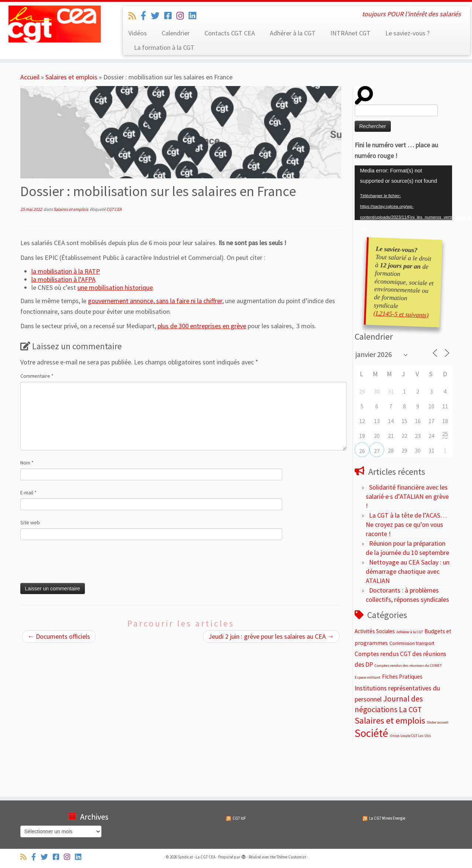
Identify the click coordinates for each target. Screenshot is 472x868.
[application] (403, 193)
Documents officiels (59, 636)
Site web (30, 522)
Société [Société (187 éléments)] (371, 733)
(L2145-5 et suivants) (401, 314)
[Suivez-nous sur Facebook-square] (170, 16)
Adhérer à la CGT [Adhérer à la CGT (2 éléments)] (410, 632)
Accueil (30, 77)
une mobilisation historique (115, 287)
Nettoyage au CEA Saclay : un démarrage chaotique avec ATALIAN (408, 571)
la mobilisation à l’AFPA (63, 279)
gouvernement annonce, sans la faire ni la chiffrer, (156, 301)
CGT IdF (239, 818)
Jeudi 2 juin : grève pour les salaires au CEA (271, 636)
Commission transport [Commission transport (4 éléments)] (412, 643)
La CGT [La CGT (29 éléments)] (410, 709)
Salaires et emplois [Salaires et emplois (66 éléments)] (390, 721)
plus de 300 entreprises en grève (202, 326)
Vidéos (138, 33)
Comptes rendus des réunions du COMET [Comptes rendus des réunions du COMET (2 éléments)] (408, 665)
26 (362, 451)
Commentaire (37, 376)
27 (377, 451)
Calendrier (176, 33)
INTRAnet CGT (350, 33)
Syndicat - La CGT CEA (197, 857)
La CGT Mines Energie (387, 818)
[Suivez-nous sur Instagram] (182, 16)
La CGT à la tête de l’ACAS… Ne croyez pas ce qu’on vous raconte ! (406, 524)
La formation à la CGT (164, 47)
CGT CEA (114, 209)
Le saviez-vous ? (407, 33)
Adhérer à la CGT (293, 33)
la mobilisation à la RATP (66, 271)
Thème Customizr (291, 857)
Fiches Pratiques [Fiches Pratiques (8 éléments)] (402, 677)
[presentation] (70, 565)
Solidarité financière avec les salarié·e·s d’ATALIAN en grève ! (407, 496)
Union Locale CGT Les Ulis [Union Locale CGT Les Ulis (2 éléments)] (410, 736)
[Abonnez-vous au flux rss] (135, 16)
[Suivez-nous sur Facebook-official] (146, 16)
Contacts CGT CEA (230, 33)
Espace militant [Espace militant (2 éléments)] (368, 677)
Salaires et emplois (71, 77)
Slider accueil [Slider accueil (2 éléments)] (437, 722)
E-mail (28, 493)
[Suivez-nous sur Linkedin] (195, 16)
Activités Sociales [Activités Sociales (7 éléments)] (375, 631)
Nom (27, 463)
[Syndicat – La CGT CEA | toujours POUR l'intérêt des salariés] (54, 24)
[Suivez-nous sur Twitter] (158, 16)
